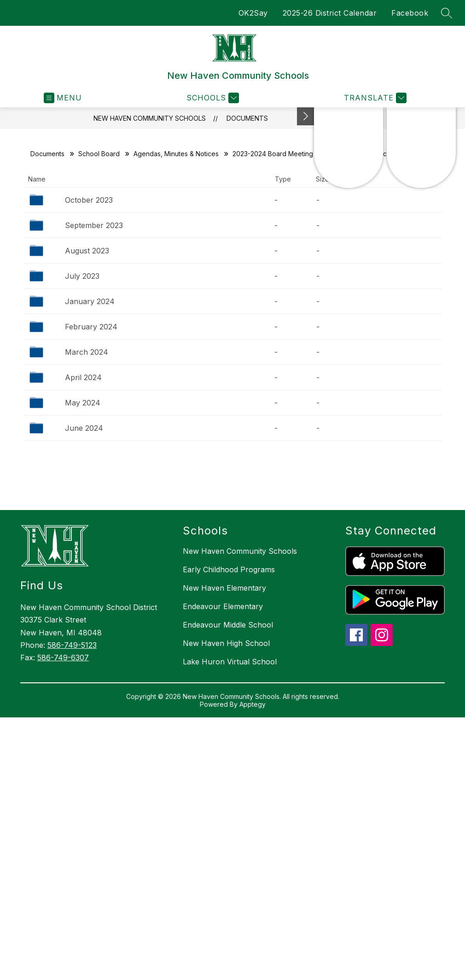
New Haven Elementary (224, 588)
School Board (99, 154)
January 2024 (90, 301)
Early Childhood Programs (229, 569)
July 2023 (82, 276)
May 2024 (83, 403)
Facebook (410, 13)
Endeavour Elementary (223, 606)
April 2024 (83, 377)
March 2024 (87, 352)
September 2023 (94, 225)
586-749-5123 (72, 645)
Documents (247, 118)
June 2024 (84, 428)
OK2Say (253, 13)
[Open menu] (63, 98)
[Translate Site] (374, 98)
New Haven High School (226, 643)
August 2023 (87, 251)
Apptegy (253, 704)
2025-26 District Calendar (330, 13)
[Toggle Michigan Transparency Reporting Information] (306, 116)
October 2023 (89, 200)
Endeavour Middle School (228, 625)
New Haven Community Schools (150, 118)
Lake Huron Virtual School (230, 662)
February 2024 (91, 327)
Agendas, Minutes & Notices (176, 154)
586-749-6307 (63, 657)
